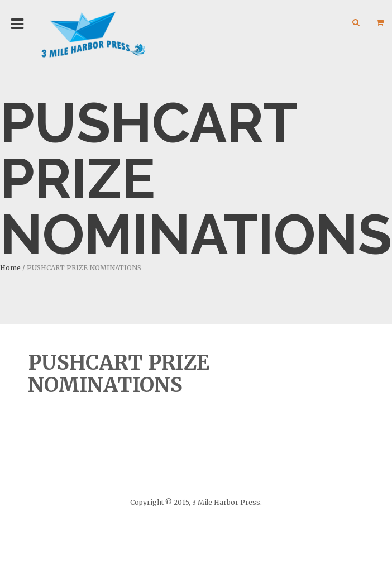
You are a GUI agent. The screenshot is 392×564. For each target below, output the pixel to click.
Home (10, 268)
